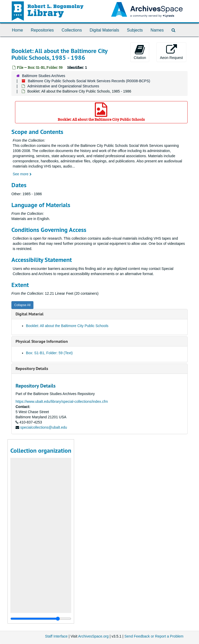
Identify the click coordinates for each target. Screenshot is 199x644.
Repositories (42, 30)
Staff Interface (56, 636)
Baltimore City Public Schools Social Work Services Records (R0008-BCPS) (89, 81)
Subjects (135, 30)
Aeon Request (171, 52)
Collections (72, 30)
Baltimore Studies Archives (44, 76)
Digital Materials (104, 30)
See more (22, 174)
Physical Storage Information (42, 341)
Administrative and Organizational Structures (63, 86)
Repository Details (32, 369)
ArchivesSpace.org (93, 636)
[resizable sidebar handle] (41, 619)
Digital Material (30, 314)
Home (17, 30)
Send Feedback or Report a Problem (154, 636)
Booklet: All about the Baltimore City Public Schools (101, 112)
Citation (140, 52)
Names (157, 30)
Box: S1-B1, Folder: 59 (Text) (49, 353)
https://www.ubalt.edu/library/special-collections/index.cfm (62, 401)
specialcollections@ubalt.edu (44, 427)
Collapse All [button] (22, 305)
